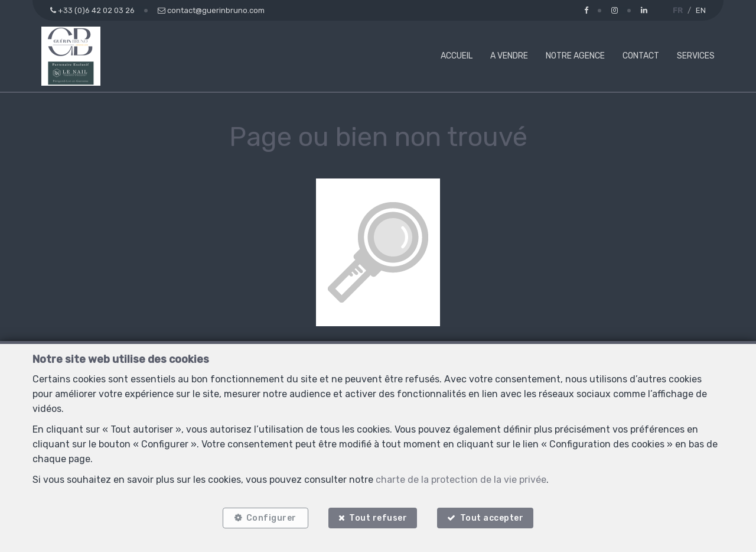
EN (701, 10)
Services (696, 56)
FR (678, 10)
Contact (641, 56)
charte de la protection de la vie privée (461, 480)
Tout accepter (492, 518)
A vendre (509, 56)
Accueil (457, 56)
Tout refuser (378, 518)
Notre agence (575, 56)
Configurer (271, 518)
